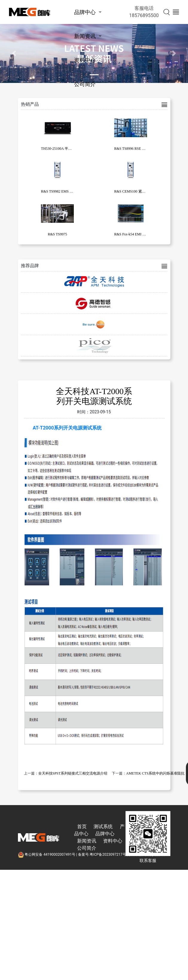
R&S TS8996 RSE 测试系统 (135, 149)
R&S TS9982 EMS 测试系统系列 (66, 191)
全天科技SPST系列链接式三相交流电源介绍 (73, 773)
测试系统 (103, 827)
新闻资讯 (85, 36)
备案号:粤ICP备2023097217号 (102, 855)
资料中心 (85, 60)
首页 (82, 827)
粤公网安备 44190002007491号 (47, 855)
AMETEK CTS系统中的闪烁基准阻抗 (155, 773)
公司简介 (85, 84)
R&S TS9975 (58, 234)
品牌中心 (85, 12)
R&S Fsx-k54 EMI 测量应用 (135, 234)
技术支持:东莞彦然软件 (147, 855)
